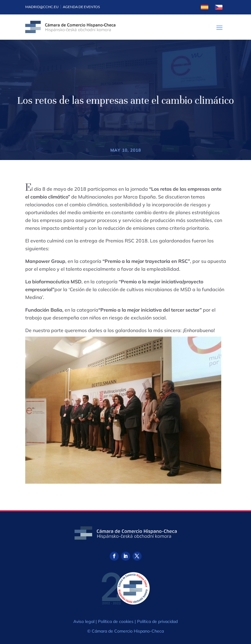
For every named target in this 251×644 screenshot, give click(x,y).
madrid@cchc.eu (42, 7)
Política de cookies (116, 621)
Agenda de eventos (81, 7)
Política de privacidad (157, 621)
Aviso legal (84, 621)
